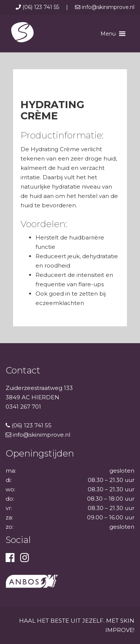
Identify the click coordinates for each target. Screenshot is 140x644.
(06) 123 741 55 (38, 7)
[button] (108, 34)
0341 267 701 (23, 407)
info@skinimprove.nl (105, 7)
